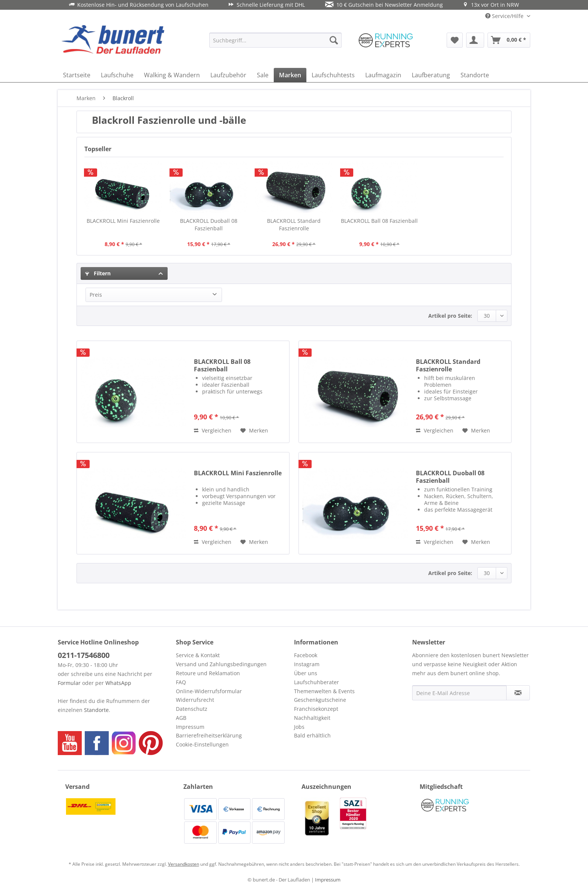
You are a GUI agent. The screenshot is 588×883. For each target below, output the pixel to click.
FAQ (181, 682)
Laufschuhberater (316, 682)
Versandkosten (184, 864)
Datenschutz (192, 709)
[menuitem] (275, 40)
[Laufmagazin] (383, 75)
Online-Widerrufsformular (209, 691)
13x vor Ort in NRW (491, 5)
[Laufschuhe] (117, 75)
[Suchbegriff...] (275, 40)
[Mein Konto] (475, 40)
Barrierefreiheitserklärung (209, 735)
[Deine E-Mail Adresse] (459, 693)
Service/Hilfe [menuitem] (505, 16)
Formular (69, 683)
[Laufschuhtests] (333, 75)
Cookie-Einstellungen (202, 744)
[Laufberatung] (431, 75)
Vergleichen (213, 430)
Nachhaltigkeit (312, 718)
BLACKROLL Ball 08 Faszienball (379, 221)
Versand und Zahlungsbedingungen (221, 664)
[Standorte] (475, 75)
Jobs (299, 727)
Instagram (307, 664)
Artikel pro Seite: (450, 316)
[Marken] (290, 75)
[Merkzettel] (455, 40)
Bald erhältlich (312, 735)
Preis (96, 295)
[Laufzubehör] (228, 75)
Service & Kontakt (198, 655)
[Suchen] (334, 40)
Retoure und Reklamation (208, 673)
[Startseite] (77, 75)
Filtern (98, 273)
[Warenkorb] (509, 40)
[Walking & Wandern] (172, 75)
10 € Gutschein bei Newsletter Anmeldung (384, 5)
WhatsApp (118, 683)
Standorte (96, 710)
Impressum (190, 727)
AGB (181, 718)
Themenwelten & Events (324, 691)
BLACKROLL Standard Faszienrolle (294, 225)
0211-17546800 (84, 655)
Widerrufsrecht (195, 700)
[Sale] (263, 75)
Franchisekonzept (316, 709)
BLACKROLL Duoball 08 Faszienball (209, 225)
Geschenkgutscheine (320, 700)
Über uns (306, 673)
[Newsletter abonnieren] (518, 693)
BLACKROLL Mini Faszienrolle (123, 221)
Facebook (306, 655)
